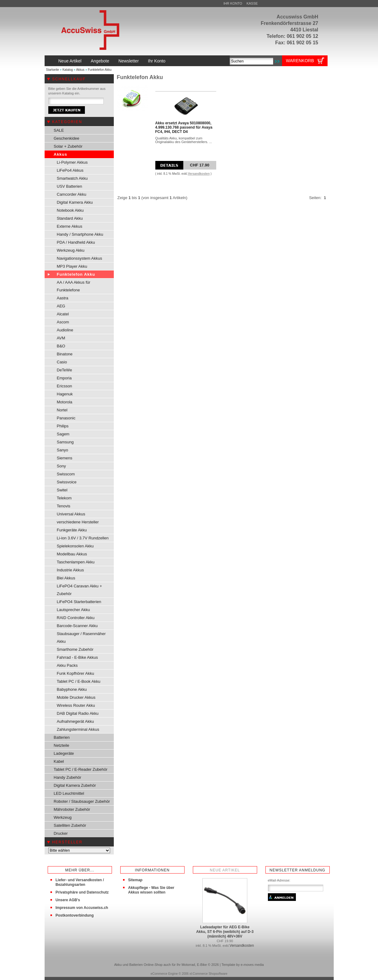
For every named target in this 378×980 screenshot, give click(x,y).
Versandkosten (199, 174)
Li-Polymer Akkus (72, 162)
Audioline (65, 330)
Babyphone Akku (72, 689)
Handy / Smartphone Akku (80, 234)
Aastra (63, 298)
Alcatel (63, 314)
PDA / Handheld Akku (76, 242)
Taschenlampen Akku (76, 562)
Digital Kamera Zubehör (75, 785)
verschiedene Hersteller (78, 522)
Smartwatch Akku (72, 178)
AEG (61, 306)
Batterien (62, 737)
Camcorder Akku (72, 194)
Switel (62, 490)
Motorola (65, 402)
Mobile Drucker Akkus (76, 697)
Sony (62, 466)
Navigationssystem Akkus (80, 258)
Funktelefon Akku (100, 70)
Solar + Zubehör (68, 146)
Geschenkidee (67, 138)
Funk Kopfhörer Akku (76, 673)
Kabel (59, 761)
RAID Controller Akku (76, 618)
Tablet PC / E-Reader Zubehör (81, 769)
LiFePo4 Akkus (70, 170)
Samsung (65, 442)
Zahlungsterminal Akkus (78, 729)
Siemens (65, 458)
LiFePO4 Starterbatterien (79, 602)
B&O (61, 346)
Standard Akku (70, 218)
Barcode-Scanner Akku (77, 626)
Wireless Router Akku (76, 705)
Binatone (65, 354)
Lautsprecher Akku (74, 610)
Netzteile (62, 745)
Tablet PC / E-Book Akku (79, 681)
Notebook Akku (70, 210)
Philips (63, 426)
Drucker (61, 833)
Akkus (80, 70)
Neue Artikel (70, 61)
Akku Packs (67, 665)
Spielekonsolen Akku (75, 546)
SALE (59, 130)
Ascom (63, 322)
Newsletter (129, 61)
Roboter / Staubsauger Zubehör (82, 801)
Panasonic (66, 418)
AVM (61, 338)
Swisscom (66, 474)
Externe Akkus (70, 226)
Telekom (64, 498)
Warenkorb (300, 61)
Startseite (53, 70)
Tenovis (64, 506)
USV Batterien (70, 186)
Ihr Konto (233, 3)
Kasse (252, 3)
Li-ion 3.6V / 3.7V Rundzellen (83, 538)
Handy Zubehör (68, 777)
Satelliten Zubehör (70, 825)
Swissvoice (67, 482)
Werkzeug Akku (71, 250)
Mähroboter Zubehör (72, 809)
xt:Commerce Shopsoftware (208, 974)
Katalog (68, 70)
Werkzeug (63, 817)
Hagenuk (65, 394)
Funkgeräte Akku (72, 530)
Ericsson (65, 386)
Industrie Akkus (70, 570)
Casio (62, 362)
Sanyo (63, 450)
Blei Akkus (66, 578)
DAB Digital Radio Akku (78, 713)
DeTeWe (65, 370)
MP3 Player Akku (72, 266)
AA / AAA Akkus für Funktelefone (74, 286)
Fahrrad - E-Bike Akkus (78, 657)
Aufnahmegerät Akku (76, 721)
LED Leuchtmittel (69, 793)
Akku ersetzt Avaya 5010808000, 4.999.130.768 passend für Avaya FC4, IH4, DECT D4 (184, 127)
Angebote (100, 61)
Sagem (63, 434)
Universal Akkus (71, 514)
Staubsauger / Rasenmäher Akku (81, 638)
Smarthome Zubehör (75, 649)
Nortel (62, 410)
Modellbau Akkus (72, 554)
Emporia (64, 378)
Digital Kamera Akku (75, 202)
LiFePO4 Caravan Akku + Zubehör (80, 590)
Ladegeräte (64, 753)
